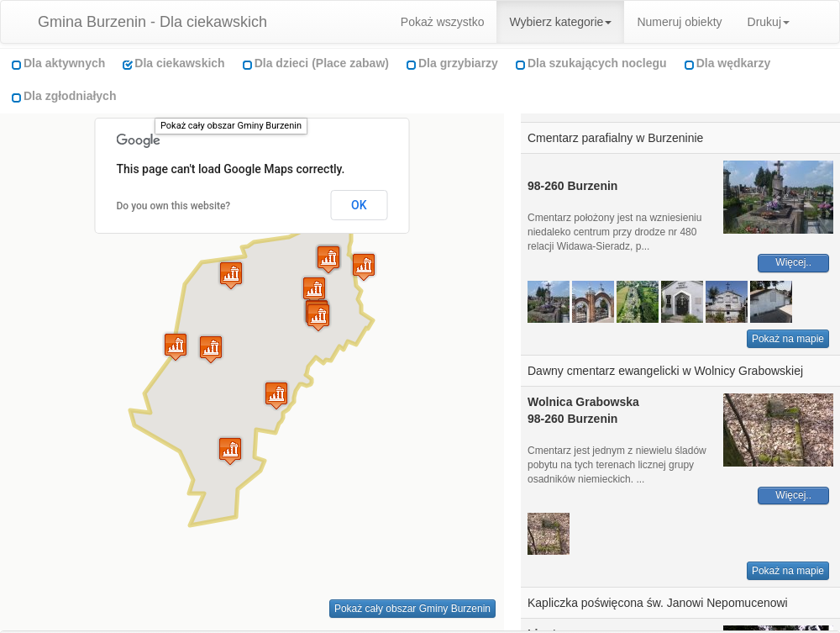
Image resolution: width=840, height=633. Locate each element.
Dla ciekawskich (179, 63)
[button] (211, 349)
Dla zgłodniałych (70, 96)
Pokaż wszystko (443, 22)
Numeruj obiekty (679, 22)
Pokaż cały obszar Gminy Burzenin (231, 126)
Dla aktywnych (64, 63)
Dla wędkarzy (734, 63)
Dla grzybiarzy (458, 63)
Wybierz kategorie (560, 22)
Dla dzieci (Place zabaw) (322, 63)
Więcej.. (793, 262)
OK (359, 205)
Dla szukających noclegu (597, 63)
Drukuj (769, 22)
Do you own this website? (174, 206)
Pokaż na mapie (788, 339)
